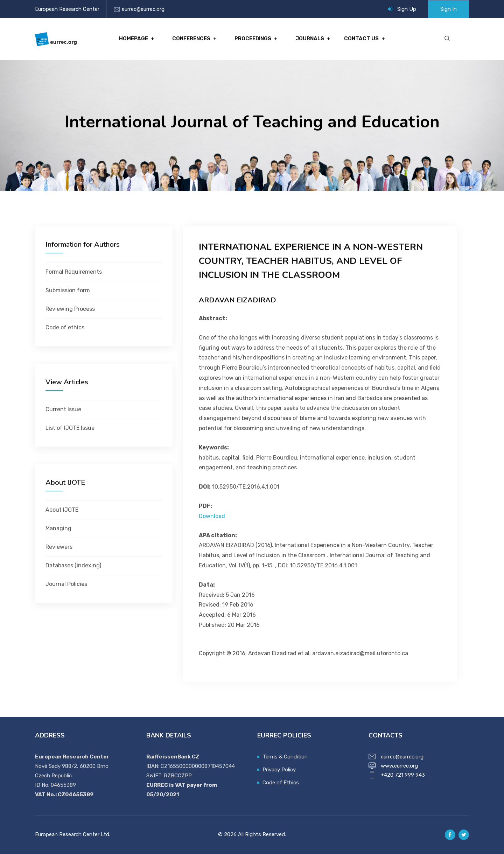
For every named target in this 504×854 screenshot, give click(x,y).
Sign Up (407, 9)
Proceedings (253, 39)
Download (212, 516)
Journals (309, 39)
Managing (58, 528)
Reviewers (59, 547)
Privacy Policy (279, 770)
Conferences (191, 39)
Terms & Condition (285, 757)
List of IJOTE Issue (70, 428)
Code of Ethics (281, 783)
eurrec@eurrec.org (143, 9)
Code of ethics (65, 327)
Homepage (134, 39)
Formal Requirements (74, 272)
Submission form (68, 290)
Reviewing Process (70, 309)
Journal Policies (66, 584)
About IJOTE (62, 510)
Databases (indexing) (73, 565)
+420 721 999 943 (403, 775)
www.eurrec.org (399, 766)
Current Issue (63, 409)
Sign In (449, 9)
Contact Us (361, 39)
